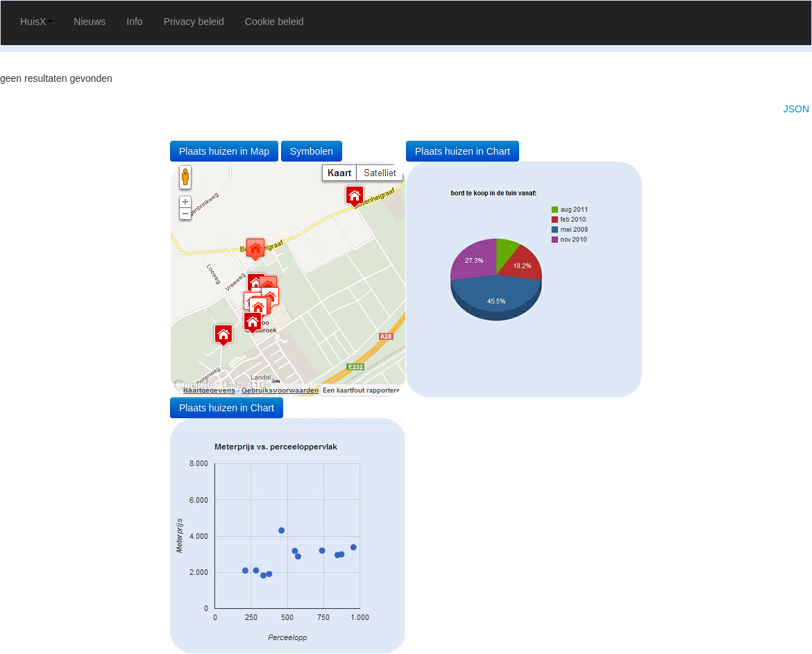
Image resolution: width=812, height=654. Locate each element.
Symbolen (312, 151)
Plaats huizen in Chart (463, 151)
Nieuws (90, 21)
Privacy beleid (194, 21)
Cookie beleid (274, 21)
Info (134, 21)
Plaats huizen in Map (224, 151)
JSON (796, 109)
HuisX (36, 21)
